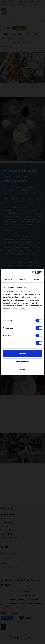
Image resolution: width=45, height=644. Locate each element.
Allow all (22, 354)
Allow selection (22, 362)
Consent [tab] (8, 279)
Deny (22, 370)
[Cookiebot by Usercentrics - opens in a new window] (32, 272)
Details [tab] (22, 279)
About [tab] (37, 279)
